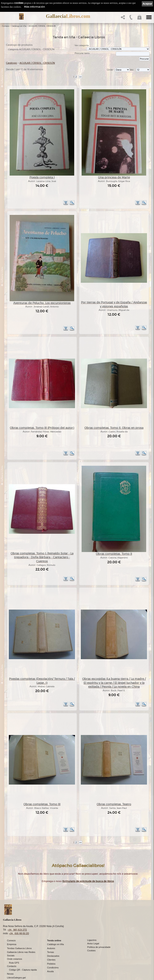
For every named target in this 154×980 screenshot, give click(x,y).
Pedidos (51, 951)
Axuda (50, 959)
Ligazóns (92, 928)
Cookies (91, 938)
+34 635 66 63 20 (19, 921)
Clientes (51, 947)
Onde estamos (15, 947)
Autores (51, 936)
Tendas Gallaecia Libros (19, 936)
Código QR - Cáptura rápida (23, 958)
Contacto (12, 954)
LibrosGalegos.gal (16, 965)
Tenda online (54, 928)
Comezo (6, 26)
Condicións (53, 955)
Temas (51, 940)
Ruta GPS (14, 950)
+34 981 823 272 (17, 917)
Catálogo (12, 63)
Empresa (12, 932)
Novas (10, 962)
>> (80, 77)
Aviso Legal (93, 931)
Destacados (53, 944)
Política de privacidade (99, 935)
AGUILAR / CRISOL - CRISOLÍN (42, 26)
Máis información (34, 7)
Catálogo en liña (19, 26)
